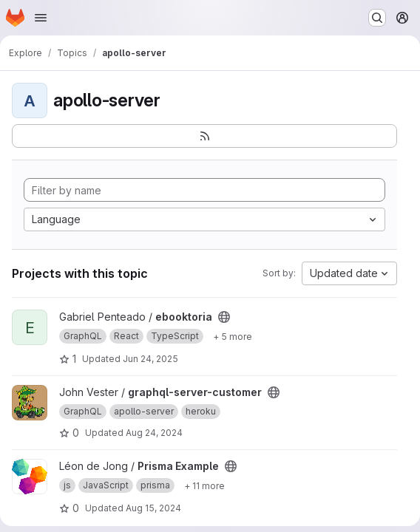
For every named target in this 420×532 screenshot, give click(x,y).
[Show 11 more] (204, 485)
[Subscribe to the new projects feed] (204, 136)
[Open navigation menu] (41, 18)
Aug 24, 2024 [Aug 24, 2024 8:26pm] (154, 433)
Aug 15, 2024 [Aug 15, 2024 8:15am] (153, 508)
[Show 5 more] (233, 336)
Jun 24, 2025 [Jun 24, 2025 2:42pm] (150, 359)
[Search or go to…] (377, 18)
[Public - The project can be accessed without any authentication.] (224, 317)
